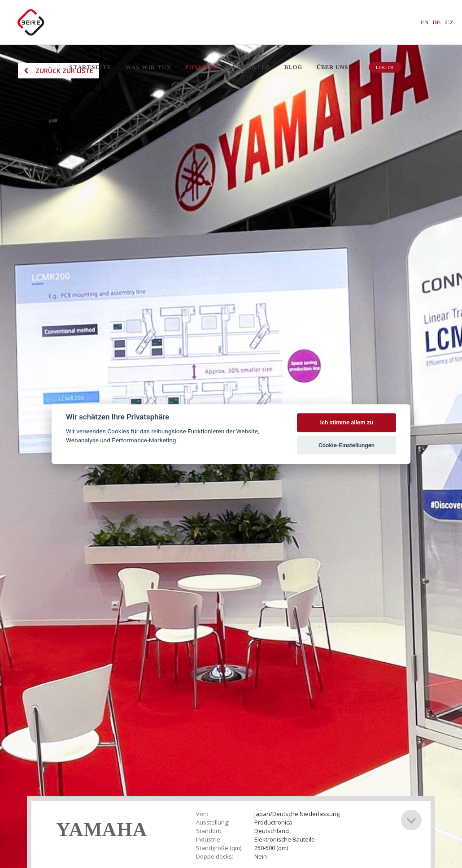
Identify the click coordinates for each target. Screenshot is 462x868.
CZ (449, 22)
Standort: (209, 831)
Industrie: (209, 840)
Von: (202, 814)
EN (425, 22)
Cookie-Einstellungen (346, 445)
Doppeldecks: (215, 857)
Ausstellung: (213, 823)
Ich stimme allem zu (346, 423)
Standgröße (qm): (219, 848)
